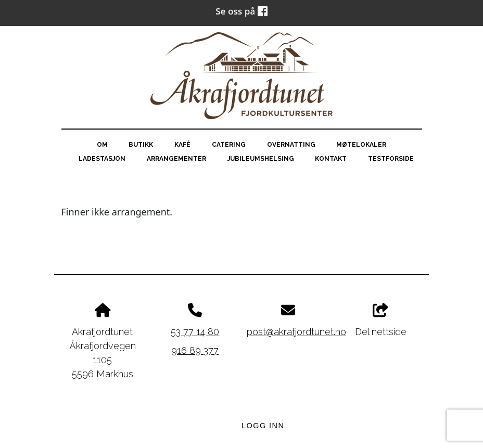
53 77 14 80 (195, 332)
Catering (229, 145)
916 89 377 (195, 350)
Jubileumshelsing (261, 159)
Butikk (141, 145)
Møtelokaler (361, 145)
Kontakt (331, 159)
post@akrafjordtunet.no (296, 332)
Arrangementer (176, 159)
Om (102, 145)
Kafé (182, 145)
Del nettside (381, 320)
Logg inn (263, 426)
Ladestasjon (102, 159)
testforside (391, 159)
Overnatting (291, 145)
